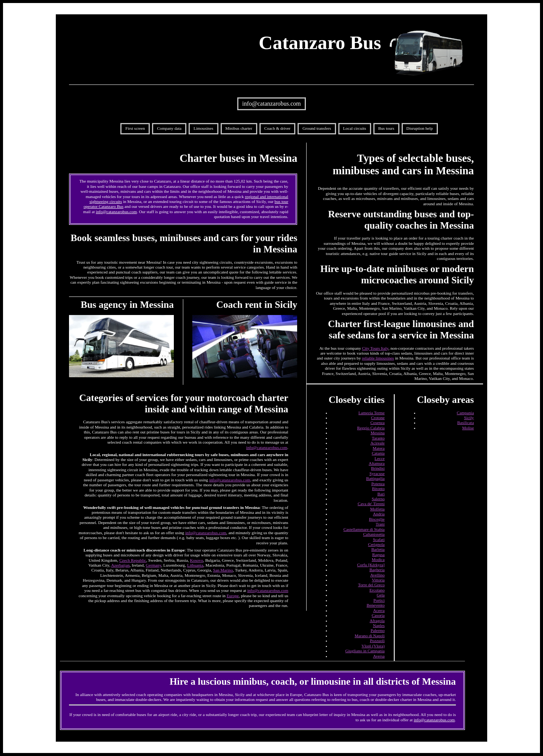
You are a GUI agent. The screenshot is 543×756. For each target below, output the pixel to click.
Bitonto (378, 489)
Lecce (380, 458)
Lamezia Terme (372, 413)
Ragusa (378, 555)
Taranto (378, 438)
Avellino (377, 575)
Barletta (378, 549)
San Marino (223, 570)
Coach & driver (278, 128)
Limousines (203, 128)
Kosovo (197, 560)
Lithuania (195, 565)
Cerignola (376, 544)
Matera (379, 448)
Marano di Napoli (370, 636)
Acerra (379, 610)
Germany (154, 565)
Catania (378, 453)
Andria (379, 514)
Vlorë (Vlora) (373, 646)
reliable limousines (378, 358)
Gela (381, 595)
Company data (169, 128)
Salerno (378, 499)
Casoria (378, 615)
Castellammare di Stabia (364, 529)
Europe (233, 596)
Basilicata (466, 423)
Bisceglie (377, 519)
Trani (380, 524)
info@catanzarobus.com (271, 104)
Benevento (376, 605)
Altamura (377, 463)
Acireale (377, 443)
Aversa (379, 656)
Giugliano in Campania (365, 651)
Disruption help (420, 128)
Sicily (469, 418)
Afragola (377, 621)
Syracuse (377, 473)
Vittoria (378, 580)
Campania (465, 413)
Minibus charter (239, 128)
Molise (468, 428)
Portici (379, 600)
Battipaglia (375, 478)
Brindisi (378, 468)
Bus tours (386, 128)
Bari (381, 494)
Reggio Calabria (371, 428)
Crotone (378, 418)
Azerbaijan (120, 565)
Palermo (378, 630)
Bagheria (377, 570)
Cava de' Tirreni (371, 504)
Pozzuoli (377, 641)
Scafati (379, 539)
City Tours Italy (375, 348)
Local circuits (355, 128)
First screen (135, 128)
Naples (379, 625)
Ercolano (377, 590)
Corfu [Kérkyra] (371, 565)
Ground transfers (317, 128)
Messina (378, 433)
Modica (378, 559)
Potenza (378, 484)
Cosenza (377, 423)
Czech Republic (133, 560)
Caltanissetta (374, 534)
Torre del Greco (371, 585)
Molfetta (378, 509)
